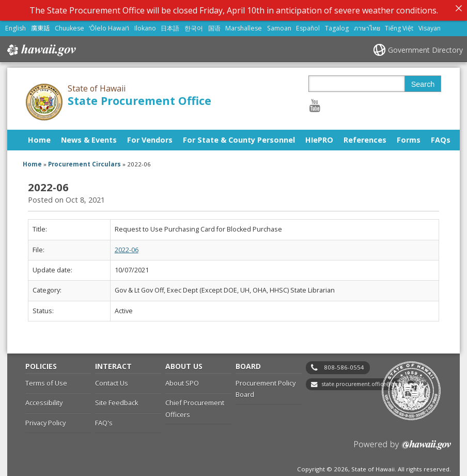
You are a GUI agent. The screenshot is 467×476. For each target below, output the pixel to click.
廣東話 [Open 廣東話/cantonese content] (40, 26)
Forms (409, 137)
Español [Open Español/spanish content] (308, 26)
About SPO (182, 380)
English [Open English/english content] (15, 26)
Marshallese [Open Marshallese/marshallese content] (244, 26)
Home (39, 137)
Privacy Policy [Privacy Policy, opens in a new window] (45, 420)
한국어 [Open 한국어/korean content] (194, 26)
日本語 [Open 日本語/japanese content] (170, 26)
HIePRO (319, 137)
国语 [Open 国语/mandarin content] (214, 26)
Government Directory (425, 47)
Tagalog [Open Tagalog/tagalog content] (337, 26)
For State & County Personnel (239, 137)
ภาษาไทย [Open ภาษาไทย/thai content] (367, 26)
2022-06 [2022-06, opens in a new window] (127, 247)
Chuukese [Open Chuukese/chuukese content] (69, 26)
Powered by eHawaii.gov (403, 446)
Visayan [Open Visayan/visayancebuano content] (430, 26)
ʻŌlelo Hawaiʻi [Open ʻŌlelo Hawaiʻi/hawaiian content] (109, 26)
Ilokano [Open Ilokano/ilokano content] (145, 26)
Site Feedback (117, 401)
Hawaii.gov (41, 48)
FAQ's (104, 420)
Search (423, 82)
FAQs (441, 137)
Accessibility (44, 401)
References (365, 137)
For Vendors (150, 137)
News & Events (89, 137)
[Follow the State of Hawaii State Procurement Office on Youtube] (315, 103)
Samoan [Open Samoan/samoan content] (279, 26)
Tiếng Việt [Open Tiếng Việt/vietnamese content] (399, 26)
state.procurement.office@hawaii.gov (370, 381)
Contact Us (112, 380)
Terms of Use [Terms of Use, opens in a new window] (46, 380)
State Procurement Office (139, 98)
